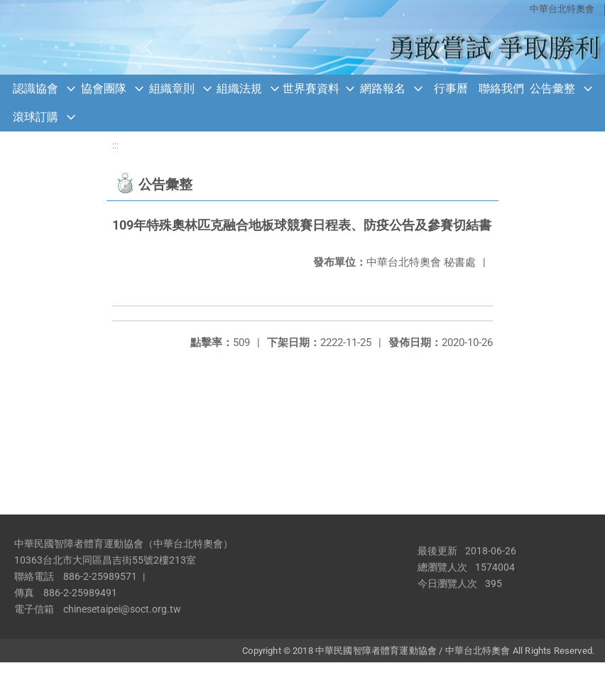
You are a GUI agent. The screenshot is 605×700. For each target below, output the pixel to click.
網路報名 (383, 88)
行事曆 (451, 88)
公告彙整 (552, 88)
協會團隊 (104, 88)
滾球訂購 (36, 117)
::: (115, 145)
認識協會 (36, 88)
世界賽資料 (311, 88)
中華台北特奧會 (562, 9)
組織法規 (239, 88)
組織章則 (172, 88)
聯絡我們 (501, 88)
